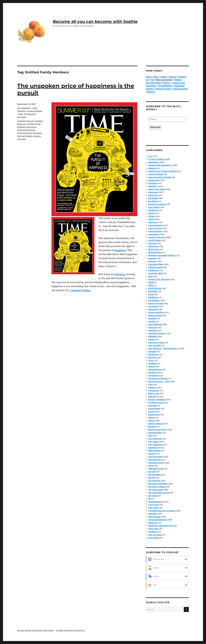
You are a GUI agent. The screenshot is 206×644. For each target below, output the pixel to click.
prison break (154, 409)
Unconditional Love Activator (162, 511)
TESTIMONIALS (165, 86)
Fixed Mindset (155, 288)
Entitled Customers (27, 127)
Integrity (152, 328)
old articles (153, 376)
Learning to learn (156, 343)
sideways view (155, 448)
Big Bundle (153, 198)
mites (151, 361)
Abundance (153, 162)
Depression (153, 246)
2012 (150, 156)
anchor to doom (156, 174)
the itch (152, 478)
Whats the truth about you (160, 526)
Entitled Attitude (26, 121)
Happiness (153, 309)
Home (149, 77)
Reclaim (152, 427)
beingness (153, 195)
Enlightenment (155, 267)
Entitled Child (34, 124)
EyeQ (150, 276)
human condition (156, 312)
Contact (164, 77)
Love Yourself (154, 346)
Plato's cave (154, 394)
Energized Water (154, 83)
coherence (153, 222)
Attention (153, 183)
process (152, 412)
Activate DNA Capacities (159, 165)
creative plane (155, 240)
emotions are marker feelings (162, 255)
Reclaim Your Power (157, 430)
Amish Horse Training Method (162, 171)
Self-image (153, 442)
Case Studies (154, 207)
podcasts (152, 397)
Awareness (153, 192)
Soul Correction (181, 89)
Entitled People (25, 136)
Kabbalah (152, 337)
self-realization (155, 445)
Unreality (22, 117)
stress (151, 466)
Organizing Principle (158, 379)
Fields (151, 282)
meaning (152, 352)
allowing (152, 168)
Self (150, 436)
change (152, 213)
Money (151, 367)
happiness (120, 250)
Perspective (154, 391)
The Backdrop (155, 475)
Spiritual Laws (155, 460)
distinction (153, 249)
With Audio (153, 529)
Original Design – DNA (159, 382)
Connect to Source (163, 89)
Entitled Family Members (30, 133)
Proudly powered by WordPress (71, 630)
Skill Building (154, 451)
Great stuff (153, 306)
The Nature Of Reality (158, 484)
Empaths (152, 258)
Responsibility (155, 433)
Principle (152, 406)
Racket (151, 421)
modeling (153, 364)
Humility (152, 318)
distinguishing (155, 252)
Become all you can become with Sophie (95, 21)
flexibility (153, 291)
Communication (156, 225)
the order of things (157, 487)
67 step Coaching (156, 159)
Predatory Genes (156, 403)
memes (37, 136)
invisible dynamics (157, 334)
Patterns (152, 388)
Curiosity (152, 243)
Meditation (153, 355)
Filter (151, 285)
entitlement (154, 270)
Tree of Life (153, 505)
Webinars (153, 523)
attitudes (152, 186)
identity (152, 321)
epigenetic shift (156, 273)
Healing (178, 80)
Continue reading (81, 290)
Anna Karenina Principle (160, 177)
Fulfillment (153, 297)
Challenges (153, 210)
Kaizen (151, 340)
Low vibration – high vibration (163, 349)
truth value (153, 508)
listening (120, 274)
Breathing (153, 201)
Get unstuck (154, 300)
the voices (153, 496)
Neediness (153, 373)
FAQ (152, 80)
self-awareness (155, 439)
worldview (153, 532)
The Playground (156, 490)
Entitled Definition (26, 130)
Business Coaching (157, 204)
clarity (151, 219)
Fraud (151, 294)
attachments (154, 180)
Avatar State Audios (157, 189)
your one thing (155, 535)
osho (150, 385)
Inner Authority (155, 325)
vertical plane (154, 517)
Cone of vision (155, 228)
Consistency (154, 234)
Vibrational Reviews (157, 520)
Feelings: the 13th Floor (159, 279)
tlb (149, 499)
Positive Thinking (157, 400)
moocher (22, 139)
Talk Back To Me (156, 469)
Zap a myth (153, 538)
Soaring (152, 454)
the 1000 (152, 472)
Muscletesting (155, 370)
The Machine (30, 114)
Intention (153, 331)
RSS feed (151, 92)
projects (152, 418)
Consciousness (155, 231)
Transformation (156, 502)
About (156, 77)
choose (151, 216)
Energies (152, 261)
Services (167, 83)
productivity (154, 415)
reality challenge (156, 424)
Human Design (155, 315)
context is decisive (157, 237)
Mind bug (153, 358)
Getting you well (156, 303)
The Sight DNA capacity (159, 493)
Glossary (173, 77)
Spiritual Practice (156, 463)
